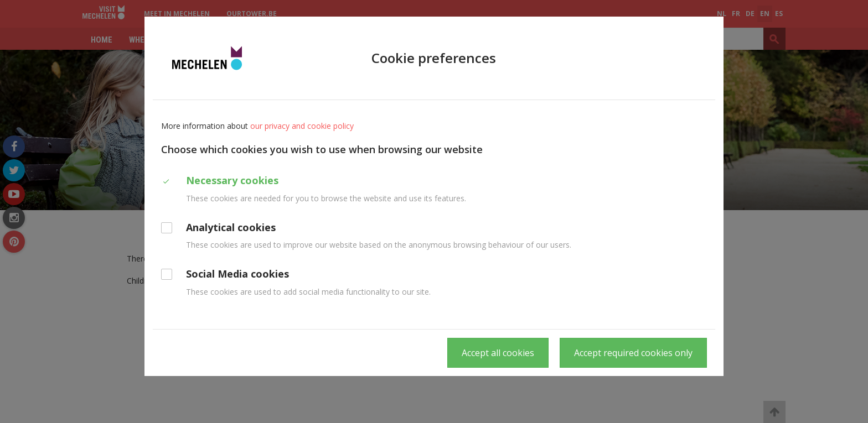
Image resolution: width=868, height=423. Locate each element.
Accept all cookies (498, 353)
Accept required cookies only (633, 353)
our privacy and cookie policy (302, 126)
